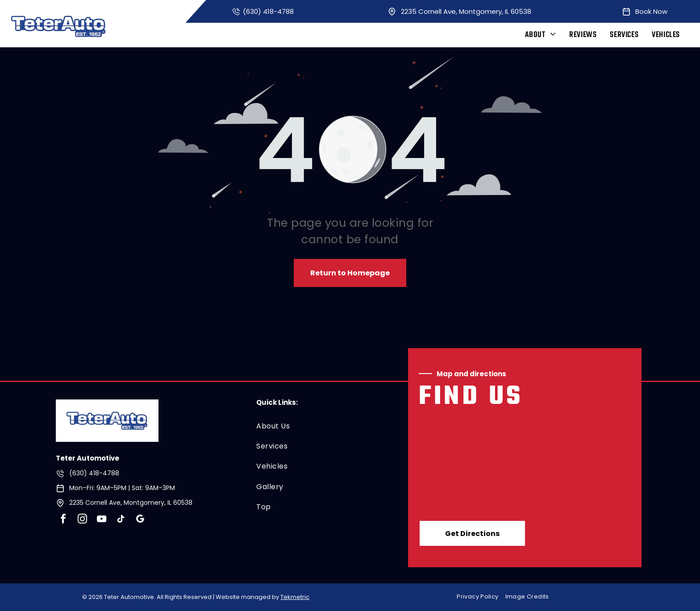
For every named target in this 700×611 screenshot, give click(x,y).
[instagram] (82, 520)
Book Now (651, 11)
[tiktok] (121, 520)
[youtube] (101, 520)
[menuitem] (541, 35)
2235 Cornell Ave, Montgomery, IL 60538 (466, 11)
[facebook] (63, 520)
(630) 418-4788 (268, 11)
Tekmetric (295, 597)
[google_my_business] (140, 520)
